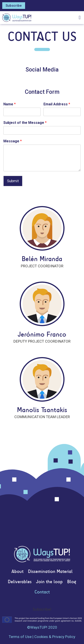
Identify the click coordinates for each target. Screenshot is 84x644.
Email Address (57, 104)
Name (10, 104)
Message (13, 141)
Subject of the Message (25, 123)
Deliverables (20, 582)
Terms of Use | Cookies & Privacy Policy (42, 637)
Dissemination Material (50, 572)
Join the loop (49, 582)
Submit (13, 181)
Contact (42, 592)
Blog (72, 582)
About (17, 572)
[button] (14, 6)
